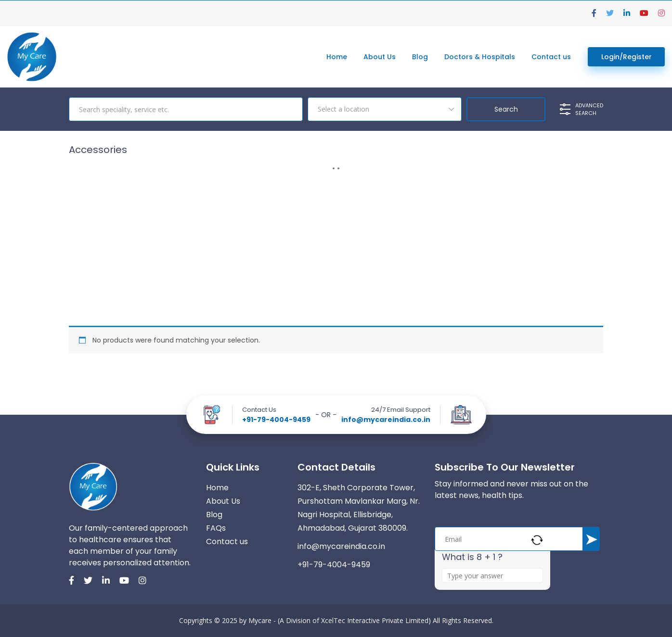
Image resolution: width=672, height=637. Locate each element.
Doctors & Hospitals (480, 57)
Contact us (551, 57)
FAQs (216, 528)
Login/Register (627, 57)
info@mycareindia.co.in (386, 420)
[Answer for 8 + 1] (492, 575)
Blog (420, 57)
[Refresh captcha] (537, 540)
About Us (380, 57)
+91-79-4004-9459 (276, 420)
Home (337, 57)
